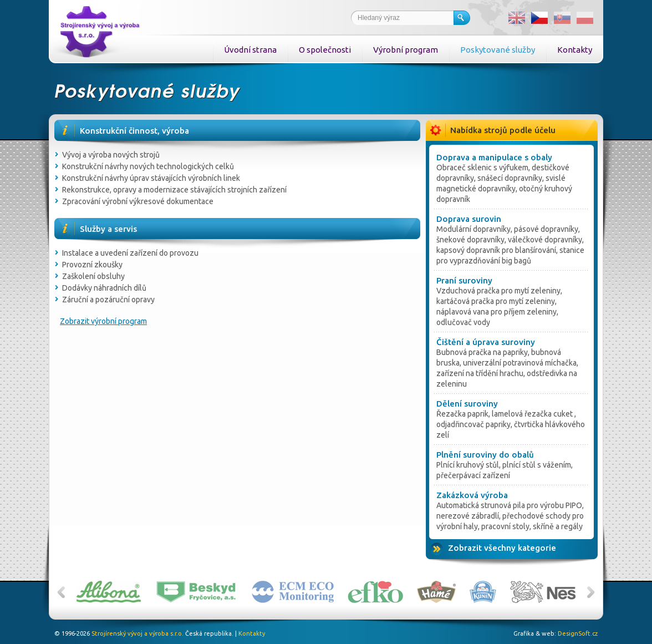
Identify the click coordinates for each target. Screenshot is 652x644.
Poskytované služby (498, 50)
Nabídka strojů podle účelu (503, 130)
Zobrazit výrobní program (103, 321)
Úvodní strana (250, 50)
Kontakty (575, 50)
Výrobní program (406, 50)
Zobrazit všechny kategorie (502, 548)
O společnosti (325, 50)
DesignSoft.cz (578, 633)
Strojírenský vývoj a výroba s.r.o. (137, 633)
